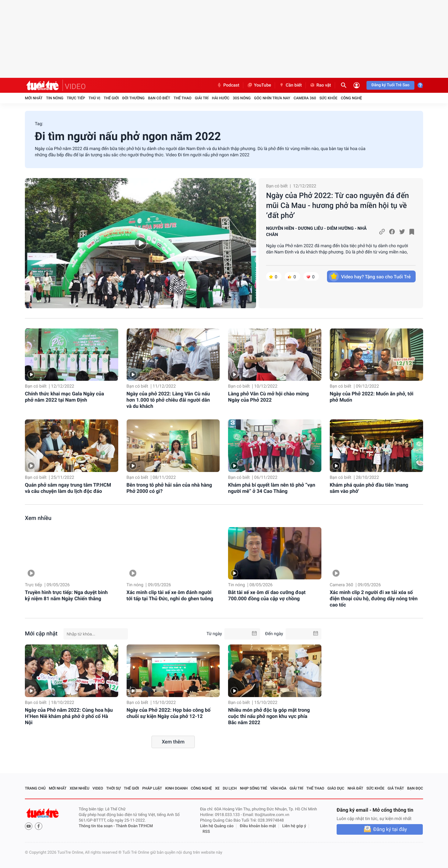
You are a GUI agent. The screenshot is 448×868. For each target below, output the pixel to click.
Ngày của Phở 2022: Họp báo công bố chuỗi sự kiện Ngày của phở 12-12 (169, 713)
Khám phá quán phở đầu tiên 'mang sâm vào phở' (369, 488)
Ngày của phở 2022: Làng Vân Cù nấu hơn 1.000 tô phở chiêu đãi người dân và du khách (168, 400)
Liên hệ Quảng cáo (217, 826)
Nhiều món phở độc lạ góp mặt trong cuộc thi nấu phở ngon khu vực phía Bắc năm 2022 (269, 716)
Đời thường (133, 98)
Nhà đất (355, 788)
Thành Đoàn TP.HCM (134, 826)
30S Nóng (242, 98)
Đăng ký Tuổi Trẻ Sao (390, 85)
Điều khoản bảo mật (258, 826)
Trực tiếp (76, 98)
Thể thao (182, 98)
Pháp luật (152, 788)
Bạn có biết (159, 98)
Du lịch (230, 788)
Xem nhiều (38, 518)
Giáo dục (336, 788)
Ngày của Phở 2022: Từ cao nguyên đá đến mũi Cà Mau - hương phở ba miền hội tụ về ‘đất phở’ (337, 205)
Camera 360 (305, 98)
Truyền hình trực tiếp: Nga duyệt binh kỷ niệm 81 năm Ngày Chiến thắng (66, 595)
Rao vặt (320, 85)
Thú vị (94, 98)
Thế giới (111, 98)
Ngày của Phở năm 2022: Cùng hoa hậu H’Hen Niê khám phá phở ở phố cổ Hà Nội (69, 716)
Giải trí (202, 98)
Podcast (228, 85)
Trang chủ (35, 788)
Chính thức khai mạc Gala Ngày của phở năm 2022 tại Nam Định (64, 397)
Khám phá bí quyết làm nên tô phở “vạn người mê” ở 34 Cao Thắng (272, 488)
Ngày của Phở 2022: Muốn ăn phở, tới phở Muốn (372, 397)
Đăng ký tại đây (390, 829)
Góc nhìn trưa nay (272, 98)
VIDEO (75, 87)
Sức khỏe (329, 98)
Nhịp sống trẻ (254, 788)
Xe (217, 788)
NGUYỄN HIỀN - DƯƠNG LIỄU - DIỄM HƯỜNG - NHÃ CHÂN (316, 232)
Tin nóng (55, 98)
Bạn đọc (415, 788)
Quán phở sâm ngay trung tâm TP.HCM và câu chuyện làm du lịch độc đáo (68, 488)
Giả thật (396, 788)
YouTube (259, 85)
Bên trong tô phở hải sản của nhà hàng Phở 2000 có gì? (169, 488)
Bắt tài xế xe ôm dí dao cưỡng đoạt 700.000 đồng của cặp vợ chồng (267, 595)
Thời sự (114, 788)
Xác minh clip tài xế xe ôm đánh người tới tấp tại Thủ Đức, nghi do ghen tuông (170, 595)
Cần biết (290, 85)
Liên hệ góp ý (294, 826)
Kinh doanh (176, 788)
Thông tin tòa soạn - (97, 826)
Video (98, 788)
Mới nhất (34, 98)
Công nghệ (351, 98)
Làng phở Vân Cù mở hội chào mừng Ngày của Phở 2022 (268, 397)
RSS (206, 832)
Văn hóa (278, 788)
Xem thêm (173, 742)
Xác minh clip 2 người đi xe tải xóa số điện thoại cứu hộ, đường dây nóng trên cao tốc (374, 599)
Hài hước (221, 98)
